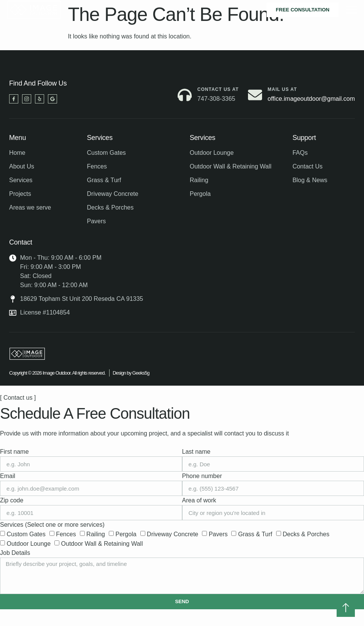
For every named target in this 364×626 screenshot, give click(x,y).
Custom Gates (26, 534)
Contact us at (218, 89)
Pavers (218, 534)
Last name (196, 452)
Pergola (126, 534)
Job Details (15, 553)
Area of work (199, 500)
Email (8, 476)
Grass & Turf (255, 534)
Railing (96, 534)
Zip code (12, 500)
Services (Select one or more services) (52, 525)
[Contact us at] (185, 95)
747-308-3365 (216, 99)
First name (14, 452)
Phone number (202, 476)
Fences (66, 534)
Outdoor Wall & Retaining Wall (102, 544)
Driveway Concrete (172, 534)
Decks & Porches (306, 534)
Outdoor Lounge (29, 544)
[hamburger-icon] (351, 10)
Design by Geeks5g (131, 373)
